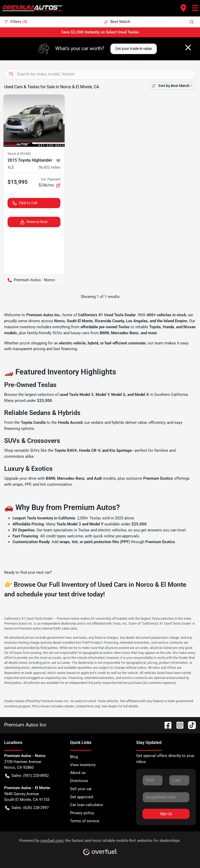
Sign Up (166, 814)
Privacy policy (82, 813)
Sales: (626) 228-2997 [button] (27, 808)
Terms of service (85, 821)
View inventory (83, 765)
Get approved (82, 797)
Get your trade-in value (134, 49)
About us (78, 773)
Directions (79, 781)
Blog (74, 757)
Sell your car (81, 789)
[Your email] (166, 797)
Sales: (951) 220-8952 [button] (27, 776)
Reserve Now (34, 222)
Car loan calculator (87, 805)
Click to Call (25, 203)
